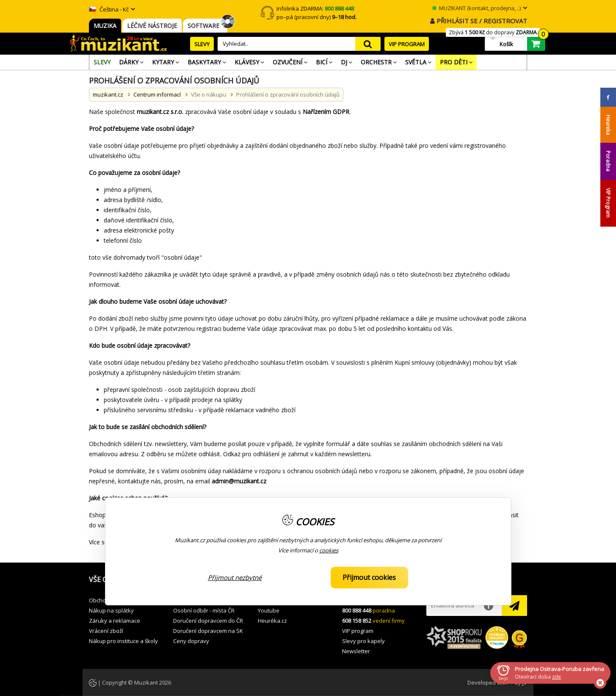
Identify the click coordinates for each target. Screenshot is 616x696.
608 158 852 (357, 621)
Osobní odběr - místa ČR (204, 610)
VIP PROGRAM (407, 44)
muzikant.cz (108, 94)
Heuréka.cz (272, 621)
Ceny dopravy (191, 641)
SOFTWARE (205, 26)
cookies (329, 550)
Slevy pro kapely (363, 641)
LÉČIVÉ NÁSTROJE (152, 26)
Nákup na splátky (111, 610)
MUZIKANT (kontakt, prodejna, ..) (477, 8)
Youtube (269, 610)
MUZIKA (105, 26)
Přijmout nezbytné (235, 577)
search (368, 44)
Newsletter (356, 651)
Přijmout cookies (369, 577)
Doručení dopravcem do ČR (208, 621)
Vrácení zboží (106, 631)
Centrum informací (157, 94)
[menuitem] (102, 62)
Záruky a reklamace (115, 621)
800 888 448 (357, 610)
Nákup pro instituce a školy (123, 641)
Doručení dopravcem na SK (208, 631)
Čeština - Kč (109, 9)
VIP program (358, 631)
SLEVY (202, 44)
